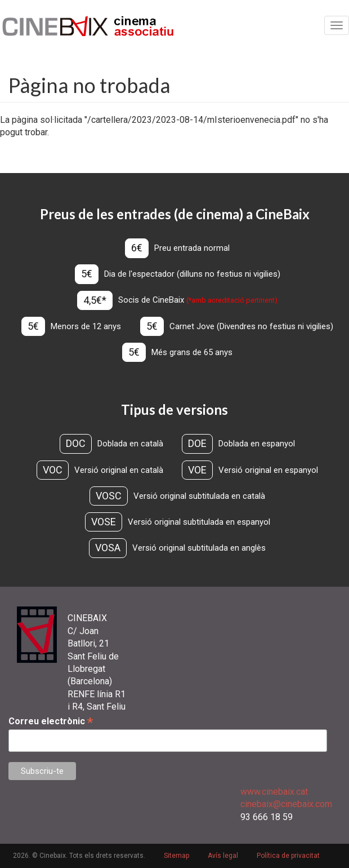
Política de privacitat (288, 856)
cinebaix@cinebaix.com (286, 804)
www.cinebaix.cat (274, 792)
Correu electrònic (51, 721)
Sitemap (176, 856)
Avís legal (223, 856)
